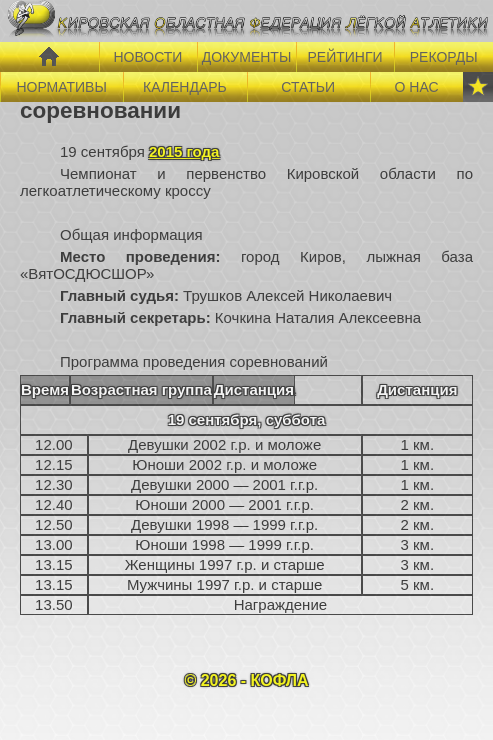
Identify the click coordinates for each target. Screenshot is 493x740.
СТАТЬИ (308, 87)
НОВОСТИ (147, 57)
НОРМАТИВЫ (61, 87)
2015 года (184, 151)
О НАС (417, 87)
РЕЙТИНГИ (345, 57)
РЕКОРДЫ (444, 57)
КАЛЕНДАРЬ (185, 87)
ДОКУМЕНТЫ (247, 57)
